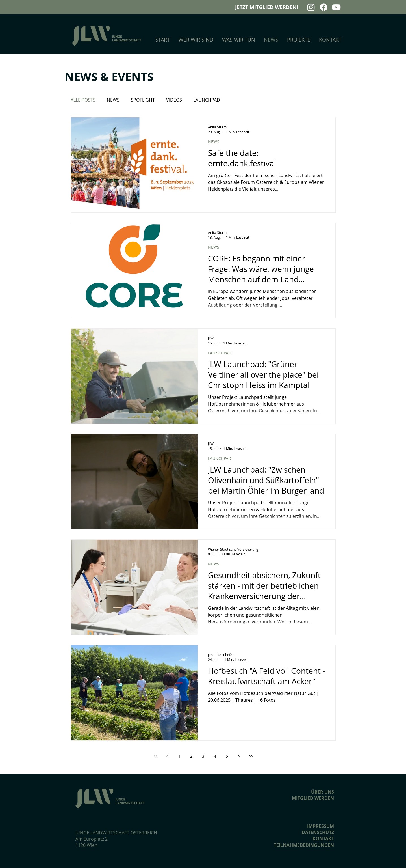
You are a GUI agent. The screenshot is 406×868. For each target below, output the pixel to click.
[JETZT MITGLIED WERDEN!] (268, 7)
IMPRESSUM (321, 826)
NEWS (113, 100)
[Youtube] (336, 7)
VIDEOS (174, 100)
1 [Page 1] (179, 756)
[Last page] (251, 756)
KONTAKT (323, 839)
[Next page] (239, 756)
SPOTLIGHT (143, 100)
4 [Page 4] (215, 756)
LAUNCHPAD (207, 100)
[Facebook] (324, 7)
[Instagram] (311, 7)
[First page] (156, 756)
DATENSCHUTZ (318, 832)
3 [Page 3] (203, 756)
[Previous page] (168, 756)
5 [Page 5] (227, 756)
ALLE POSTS (83, 100)
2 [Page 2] (191, 756)
